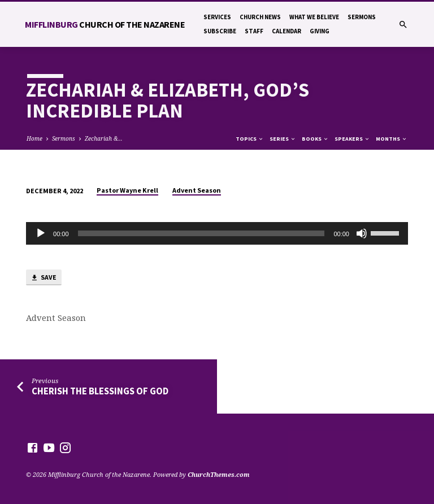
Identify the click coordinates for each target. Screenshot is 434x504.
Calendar (287, 31)
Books (315, 139)
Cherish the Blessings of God (100, 391)
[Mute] (362, 233)
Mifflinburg (105, 24)
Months (392, 139)
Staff (254, 31)
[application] (217, 233)
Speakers (352, 139)
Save (44, 278)
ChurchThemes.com (219, 474)
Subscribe (220, 31)
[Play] (41, 233)
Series (283, 139)
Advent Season (197, 190)
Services (217, 17)
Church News (260, 17)
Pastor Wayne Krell (127, 190)
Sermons (362, 17)
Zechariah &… (104, 138)
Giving (320, 31)
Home (34, 138)
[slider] (201, 233)
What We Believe (314, 17)
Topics (250, 139)
